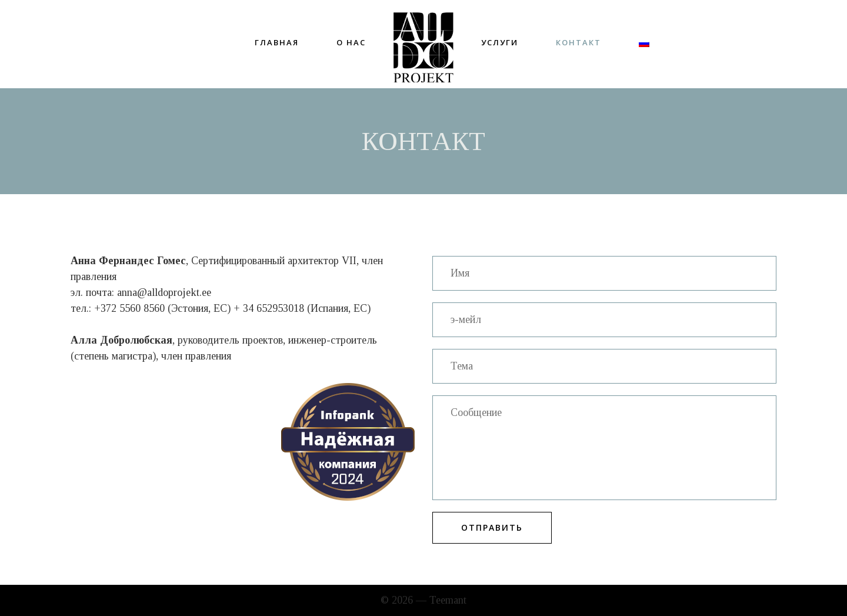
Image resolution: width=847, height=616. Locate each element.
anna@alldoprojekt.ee (164, 292)
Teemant (448, 600)
